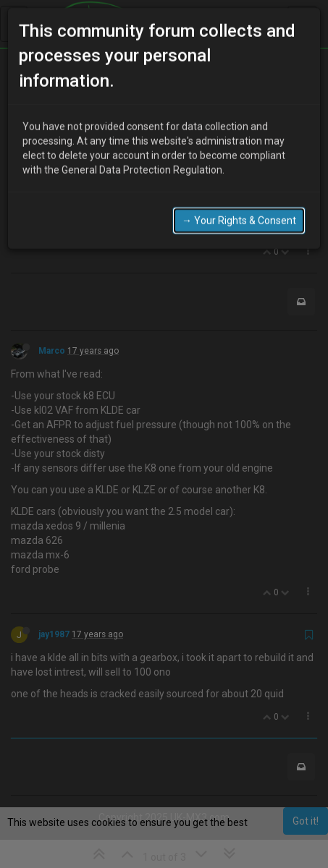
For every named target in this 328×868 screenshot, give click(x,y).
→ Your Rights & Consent (239, 194)
